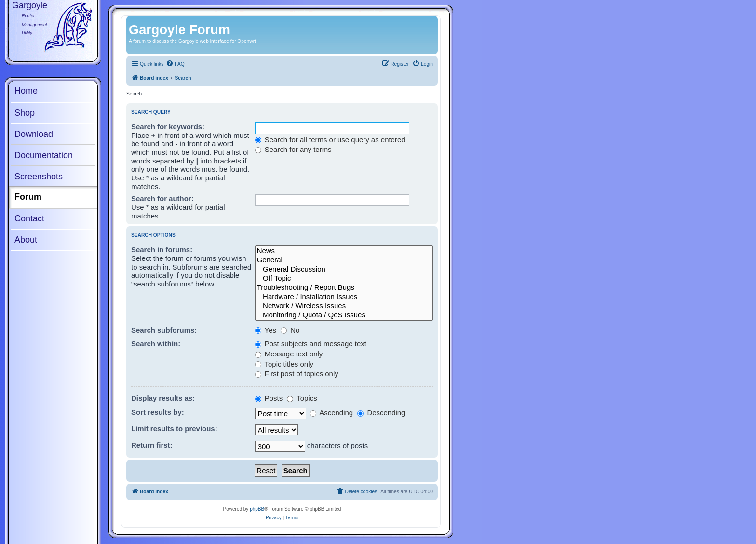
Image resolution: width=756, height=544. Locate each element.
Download (34, 134)
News (344, 251)
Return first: (152, 445)
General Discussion (344, 269)
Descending (381, 413)
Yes (266, 330)
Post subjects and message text (311, 344)
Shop (25, 113)
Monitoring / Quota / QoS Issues (344, 315)
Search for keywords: (168, 127)
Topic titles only (284, 364)
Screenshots (39, 177)
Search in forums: (162, 250)
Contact (29, 218)
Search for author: (162, 198)
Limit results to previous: (174, 428)
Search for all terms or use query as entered (330, 140)
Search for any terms (293, 149)
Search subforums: (164, 330)
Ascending (331, 413)
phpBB (257, 509)
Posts (269, 398)
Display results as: (163, 398)
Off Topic (344, 279)
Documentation (44, 155)
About (26, 240)
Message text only (289, 354)
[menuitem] (175, 64)
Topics (302, 398)
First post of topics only (297, 374)
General (344, 260)
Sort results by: (158, 412)
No (290, 330)
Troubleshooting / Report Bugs (344, 288)
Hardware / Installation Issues (344, 297)
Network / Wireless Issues (344, 306)
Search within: (156, 344)
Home (26, 91)
